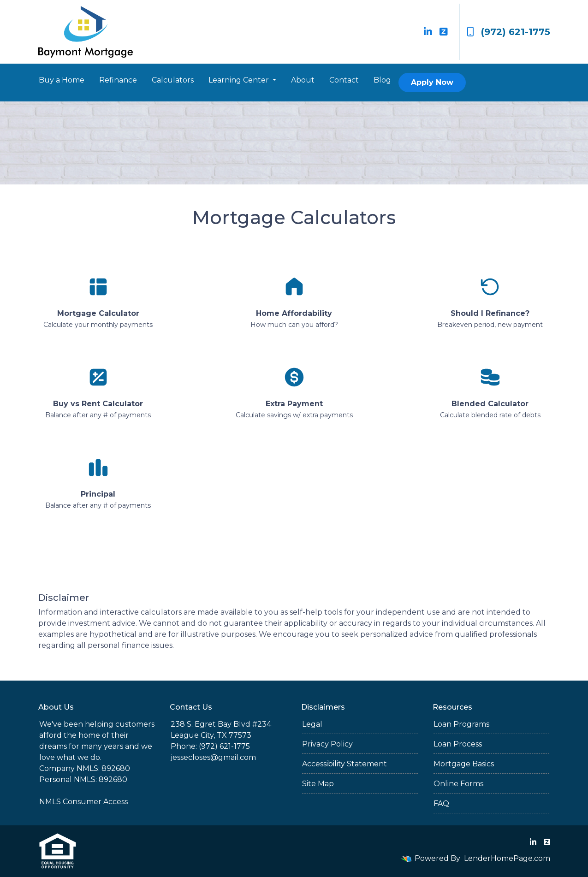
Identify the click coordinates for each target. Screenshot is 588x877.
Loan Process (458, 744)
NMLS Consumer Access (83, 802)
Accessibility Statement (344, 764)
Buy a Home (62, 80)
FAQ (441, 803)
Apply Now (432, 82)
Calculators (173, 80)
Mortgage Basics (464, 764)
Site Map (318, 784)
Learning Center (240, 80)
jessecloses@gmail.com (213, 757)
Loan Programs (461, 724)
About (303, 80)
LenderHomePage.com (507, 858)
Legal (312, 724)
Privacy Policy (327, 744)
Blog (382, 80)
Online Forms (458, 784)
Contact (344, 80)
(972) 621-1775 (508, 32)
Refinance (118, 80)
